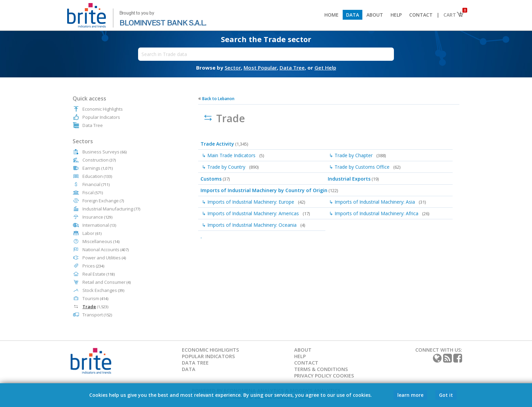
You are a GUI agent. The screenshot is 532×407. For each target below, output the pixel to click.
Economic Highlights (103, 109)
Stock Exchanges (103, 290)
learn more (410, 395)
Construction (99, 160)
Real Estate (99, 274)
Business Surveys (104, 152)
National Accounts (106, 249)
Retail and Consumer (107, 282)
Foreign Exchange (103, 201)
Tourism (95, 298)
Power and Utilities (104, 258)
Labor (92, 233)
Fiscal (93, 192)
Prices (93, 266)
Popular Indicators (101, 117)
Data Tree (93, 125)
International (99, 225)
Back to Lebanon (218, 99)
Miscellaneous (101, 241)
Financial (96, 184)
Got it (446, 395)
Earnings (98, 168)
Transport (97, 315)
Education (97, 176)
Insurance (97, 217)
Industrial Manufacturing (111, 209)
